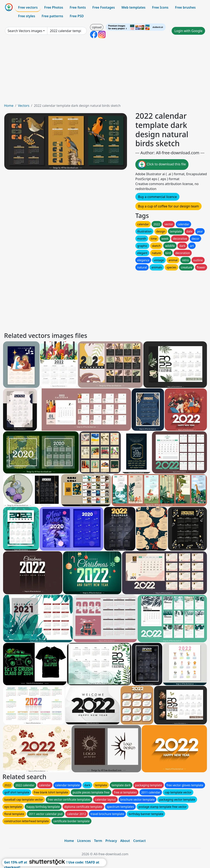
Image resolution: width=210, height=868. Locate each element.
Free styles (27, 16)
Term (98, 841)
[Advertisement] (105, 72)
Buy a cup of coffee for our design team (168, 206)
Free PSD (77, 16)
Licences (84, 841)
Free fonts (78, 7)
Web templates (133, 7)
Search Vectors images (25, 31)
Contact (140, 841)
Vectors (24, 106)
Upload (97, 27)
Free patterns (52, 16)
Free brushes (185, 7)
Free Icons (160, 7)
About (125, 841)
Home (9, 106)
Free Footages (104, 7)
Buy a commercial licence (157, 197)
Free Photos (54, 7)
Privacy (111, 841)
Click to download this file (162, 165)
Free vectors (28, 7)
